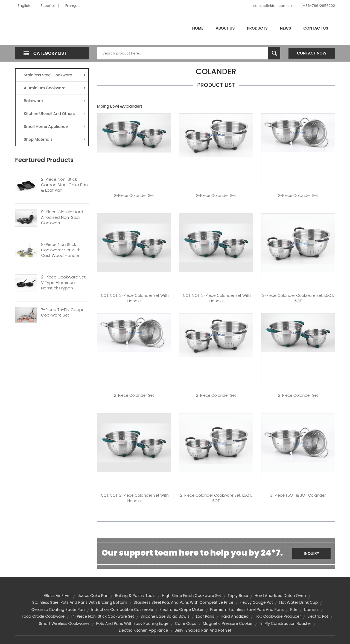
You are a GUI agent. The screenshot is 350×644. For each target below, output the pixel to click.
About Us (225, 28)
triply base (238, 596)
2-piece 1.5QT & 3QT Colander (298, 495)
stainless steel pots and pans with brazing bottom (80, 602)
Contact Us (316, 28)
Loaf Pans (205, 616)
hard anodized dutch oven (280, 596)
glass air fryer (57, 596)
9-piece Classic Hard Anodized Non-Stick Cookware (62, 217)
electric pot (318, 616)
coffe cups (186, 623)
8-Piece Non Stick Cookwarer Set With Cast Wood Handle (61, 250)
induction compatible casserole (122, 610)
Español (48, 6)
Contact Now (312, 53)
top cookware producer (278, 616)
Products (257, 28)
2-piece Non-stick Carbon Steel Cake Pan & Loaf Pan (64, 185)
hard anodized (235, 616)
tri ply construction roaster (285, 623)
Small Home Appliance (55, 127)
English (24, 6)
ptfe (294, 610)
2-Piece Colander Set (134, 196)
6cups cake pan (93, 596)
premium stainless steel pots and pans (247, 610)
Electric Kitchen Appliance (143, 630)
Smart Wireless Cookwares (64, 623)
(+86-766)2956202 (318, 6)
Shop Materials (55, 139)
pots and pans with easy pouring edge (132, 623)
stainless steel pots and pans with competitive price (183, 602)
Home (198, 28)
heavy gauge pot (256, 602)
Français (73, 6)
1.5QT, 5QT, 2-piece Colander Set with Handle (134, 298)
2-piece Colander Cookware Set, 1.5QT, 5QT (298, 298)
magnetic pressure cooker (227, 623)
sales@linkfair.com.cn (273, 6)
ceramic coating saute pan (58, 610)
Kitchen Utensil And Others (55, 114)
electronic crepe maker (182, 610)
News (286, 28)
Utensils (311, 610)
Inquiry (312, 553)
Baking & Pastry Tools (135, 596)
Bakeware (55, 101)
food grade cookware (43, 616)
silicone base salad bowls (165, 616)
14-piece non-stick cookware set (103, 616)
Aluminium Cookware (55, 88)
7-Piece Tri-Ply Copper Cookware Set (63, 312)
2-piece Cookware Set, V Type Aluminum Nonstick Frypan (64, 283)
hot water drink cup (298, 602)
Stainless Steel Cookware (55, 75)
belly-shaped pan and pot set (203, 630)
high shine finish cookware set (192, 596)
